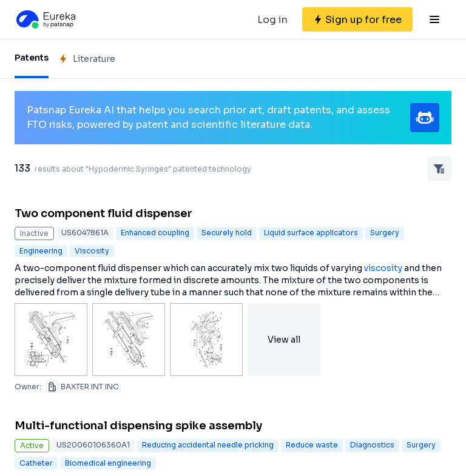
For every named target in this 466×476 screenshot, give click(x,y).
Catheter (36, 463)
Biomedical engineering (108, 463)
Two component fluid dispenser (103, 213)
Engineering (41, 251)
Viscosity (92, 251)
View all (284, 340)
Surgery (385, 233)
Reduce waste (312, 445)
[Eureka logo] (45, 19)
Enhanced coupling (155, 233)
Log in (272, 20)
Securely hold (227, 233)
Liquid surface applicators (311, 233)
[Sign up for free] (357, 19)
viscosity (383, 268)
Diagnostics (372, 445)
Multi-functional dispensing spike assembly (138, 426)
